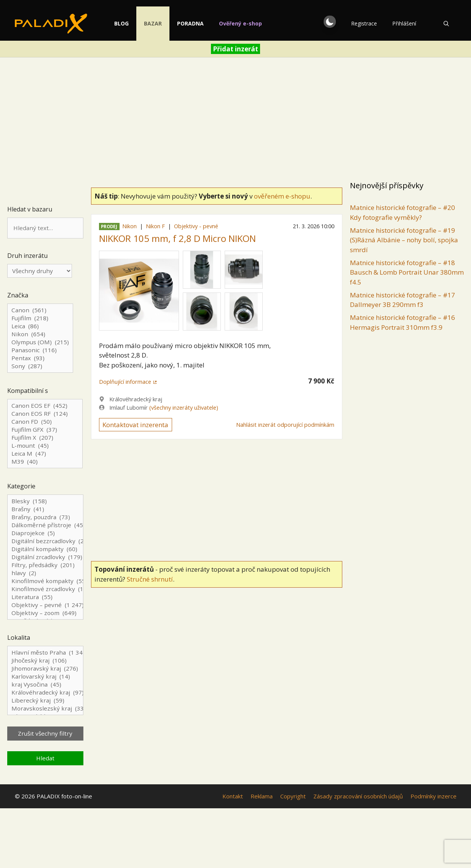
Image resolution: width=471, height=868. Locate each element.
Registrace (364, 23)
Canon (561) (40, 310)
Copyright (293, 796)
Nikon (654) (40, 334)
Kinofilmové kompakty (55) (45, 581)
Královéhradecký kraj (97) (45, 692)
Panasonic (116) (40, 350)
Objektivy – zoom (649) (45, 613)
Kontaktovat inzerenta (135, 425)
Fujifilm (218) (40, 318)
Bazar (161, 23)
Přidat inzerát (235, 49)
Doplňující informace (125, 382)
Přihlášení (404, 23)
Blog (129, 23)
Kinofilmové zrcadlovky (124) (45, 589)
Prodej (109, 227)
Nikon (129, 226)
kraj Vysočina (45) (45, 684)
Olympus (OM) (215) (40, 342)
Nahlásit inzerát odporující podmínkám (285, 425)
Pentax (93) (40, 358)
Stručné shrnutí (150, 579)
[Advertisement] (236, 120)
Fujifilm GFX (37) (45, 430)
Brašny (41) (45, 509)
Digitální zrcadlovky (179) (45, 557)
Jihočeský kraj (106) (45, 661)
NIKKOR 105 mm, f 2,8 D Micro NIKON (177, 238)
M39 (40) (45, 462)
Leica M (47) (45, 454)
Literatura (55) (45, 597)
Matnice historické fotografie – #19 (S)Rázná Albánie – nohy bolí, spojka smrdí (404, 240)
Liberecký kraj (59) (45, 700)
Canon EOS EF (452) (45, 406)
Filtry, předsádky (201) (45, 565)
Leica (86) (40, 326)
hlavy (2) (45, 573)
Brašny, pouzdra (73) (45, 517)
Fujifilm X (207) (45, 438)
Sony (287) (40, 366)
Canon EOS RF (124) (45, 414)
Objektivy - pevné (196, 226)
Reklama (262, 796)
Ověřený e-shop (248, 23)
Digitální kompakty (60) (45, 549)
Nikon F (155, 226)
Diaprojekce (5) (45, 533)
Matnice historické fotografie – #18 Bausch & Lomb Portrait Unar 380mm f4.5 (407, 272)
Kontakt (233, 796)
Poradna (198, 23)
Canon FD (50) (45, 422)
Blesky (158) (45, 501)
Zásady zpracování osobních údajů (358, 796)
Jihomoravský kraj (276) (45, 668)
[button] (330, 22)
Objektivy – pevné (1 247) (45, 605)
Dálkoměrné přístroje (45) (45, 525)
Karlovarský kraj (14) (45, 676)
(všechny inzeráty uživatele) (184, 408)
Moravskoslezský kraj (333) (45, 708)
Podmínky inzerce (433, 796)
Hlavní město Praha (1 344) (45, 653)
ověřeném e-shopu (282, 196)
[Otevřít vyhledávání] (446, 24)
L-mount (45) (45, 446)
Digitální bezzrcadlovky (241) (45, 541)
